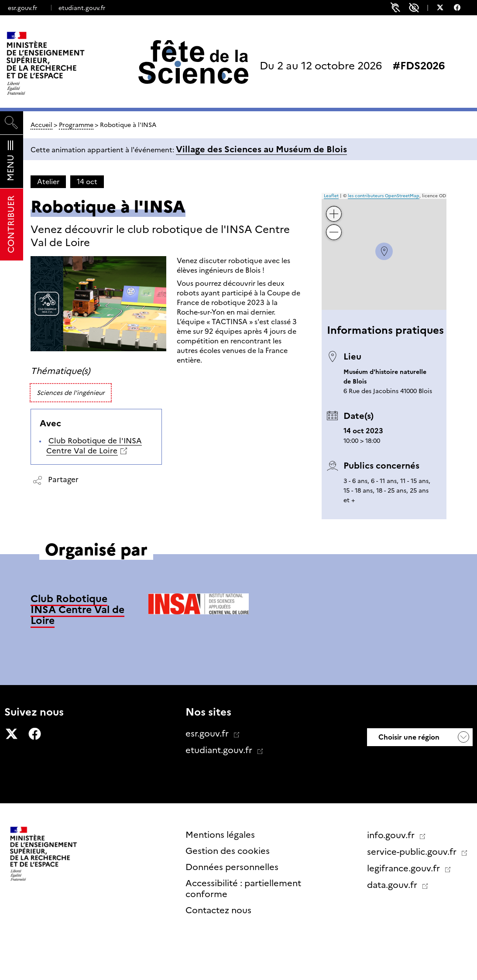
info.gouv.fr (392, 835)
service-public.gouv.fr (413, 852)
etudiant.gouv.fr (82, 8)
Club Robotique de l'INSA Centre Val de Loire (94, 446)
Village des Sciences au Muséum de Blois (261, 149)
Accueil (41, 125)
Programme (76, 125)
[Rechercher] (12, 123)
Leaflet (331, 196)
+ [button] (334, 207)
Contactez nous (218, 910)
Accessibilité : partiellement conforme (243, 889)
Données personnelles (232, 867)
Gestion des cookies (228, 851)
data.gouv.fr (393, 885)
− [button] (334, 226)
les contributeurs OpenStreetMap (384, 196)
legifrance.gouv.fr (405, 868)
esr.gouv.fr (22, 8)
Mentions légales (220, 835)
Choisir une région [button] (408, 737)
